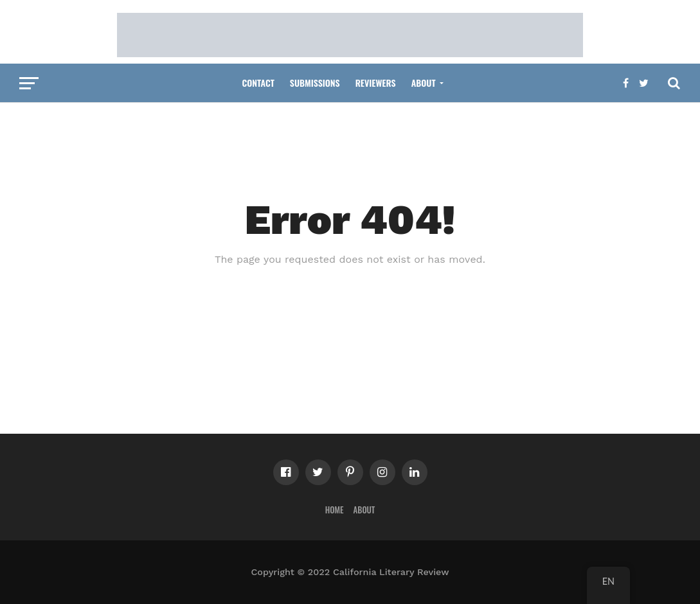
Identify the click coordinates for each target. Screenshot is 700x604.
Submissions (315, 83)
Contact (258, 83)
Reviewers (376, 83)
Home (335, 510)
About (424, 83)
